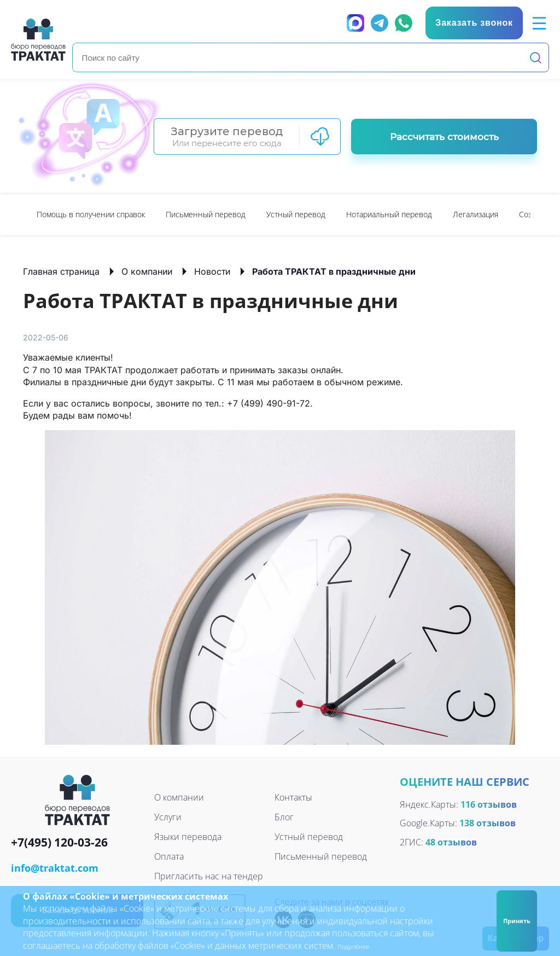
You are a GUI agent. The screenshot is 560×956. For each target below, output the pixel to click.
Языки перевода (188, 836)
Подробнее (361, 946)
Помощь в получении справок (91, 214)
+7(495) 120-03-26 (59, 842)
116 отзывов (489, 804)
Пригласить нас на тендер (209, 876)
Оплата (169, 856)
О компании (147, 271)
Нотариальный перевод (389, 214)
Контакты (293, 797)
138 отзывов (488, 822)
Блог (284, 816)
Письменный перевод (206, 214)
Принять (512, 920)
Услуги (168, 816)
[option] (91, 214)
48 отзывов (451, 842)
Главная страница (61, 271)
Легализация (476, 214)
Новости (212, 271)
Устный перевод (296, 214)
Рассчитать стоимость (444, 136)
